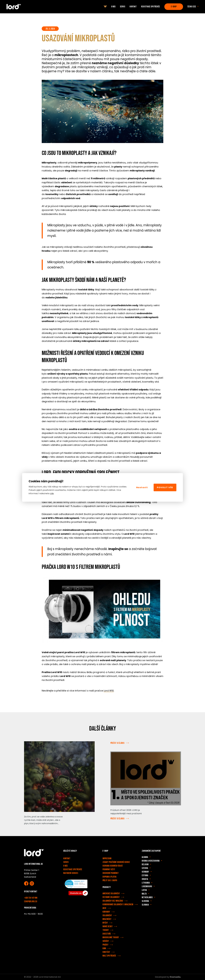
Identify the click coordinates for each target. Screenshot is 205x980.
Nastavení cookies (71, 873)
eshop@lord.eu (31, 901)
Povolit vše (165, 487)
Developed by (168, 977)
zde (52, 493)
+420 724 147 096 (31, 898)
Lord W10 (109, 691)
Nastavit (142, 487)
